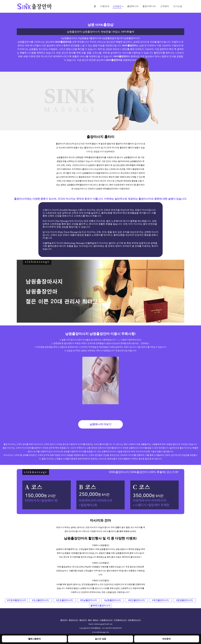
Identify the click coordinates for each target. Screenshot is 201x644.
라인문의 (167, 639)
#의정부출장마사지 (16, 600)
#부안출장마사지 (161, 600)
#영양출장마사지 (185, 600)
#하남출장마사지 (88, 600)
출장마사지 (73, 620)
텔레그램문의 (34, 639)
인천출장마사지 (120, 620)
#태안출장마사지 (137, 600)
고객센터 (165, 6)
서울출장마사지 (106, 620)
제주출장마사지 (134, 620)
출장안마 (64, 620)
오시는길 (178, 6)
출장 (90, 620)
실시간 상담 (100, 639)
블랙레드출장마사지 (100, 606)
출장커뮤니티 (149, 6)
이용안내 (105, 6)
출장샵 (96, 620)
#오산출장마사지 (40, 600)
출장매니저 (133, 6)
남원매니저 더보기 (101, 424)
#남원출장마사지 (113, 600)
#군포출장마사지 (64, 600)
